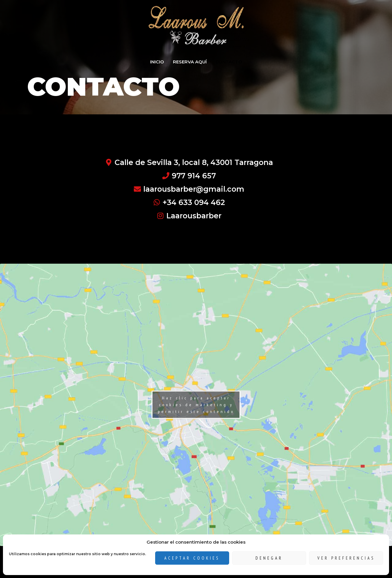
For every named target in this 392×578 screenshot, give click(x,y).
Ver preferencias (346, 558)
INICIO (157, 62)
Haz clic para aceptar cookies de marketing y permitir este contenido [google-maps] (196, 405)
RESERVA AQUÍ (190, 62)
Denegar (269, 558)
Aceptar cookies (192, 558)
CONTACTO (229, 62)
